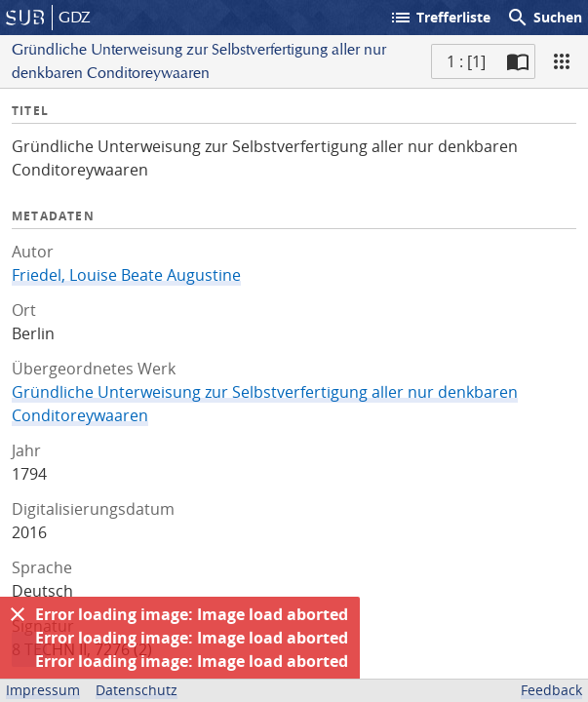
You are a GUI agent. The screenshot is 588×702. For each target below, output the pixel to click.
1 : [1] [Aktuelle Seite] (466, 61)
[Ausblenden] (18, 614)
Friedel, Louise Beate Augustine (126, 275)
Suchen (544, 18)
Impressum (43, 690)
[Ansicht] (562, 61)
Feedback (551, 690)
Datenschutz (137, 690)
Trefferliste (440, 18)
